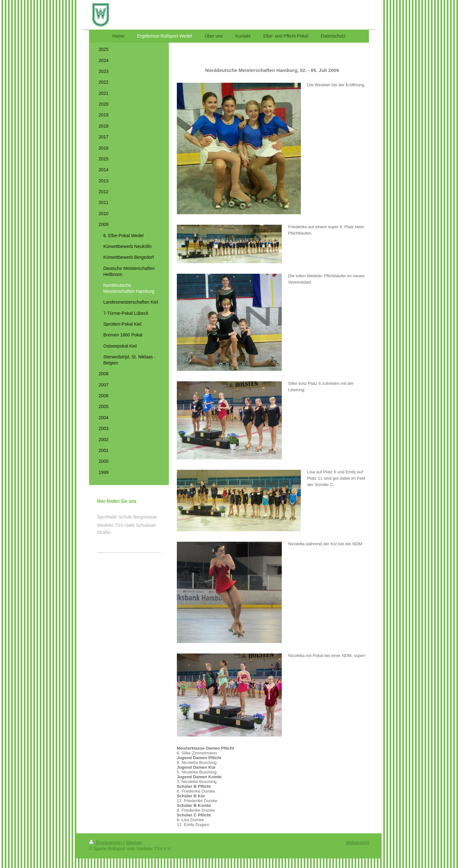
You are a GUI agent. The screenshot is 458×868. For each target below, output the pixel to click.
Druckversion (106, 843)
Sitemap (134, 843)
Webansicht (357, 843)
